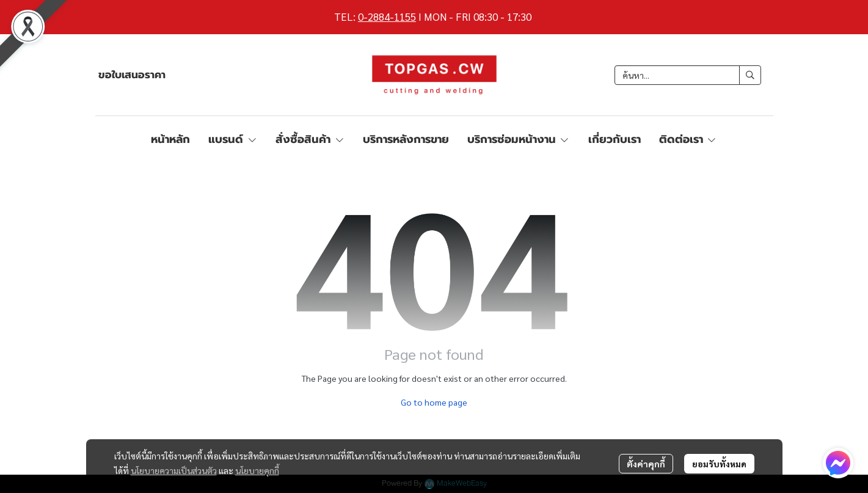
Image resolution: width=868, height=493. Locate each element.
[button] (688, 75)
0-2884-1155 (387, 16)
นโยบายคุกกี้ (257, 470)
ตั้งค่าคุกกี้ (646, 464)
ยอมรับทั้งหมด (719, 464)
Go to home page (434, 402)
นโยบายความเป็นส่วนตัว (174, 470)
